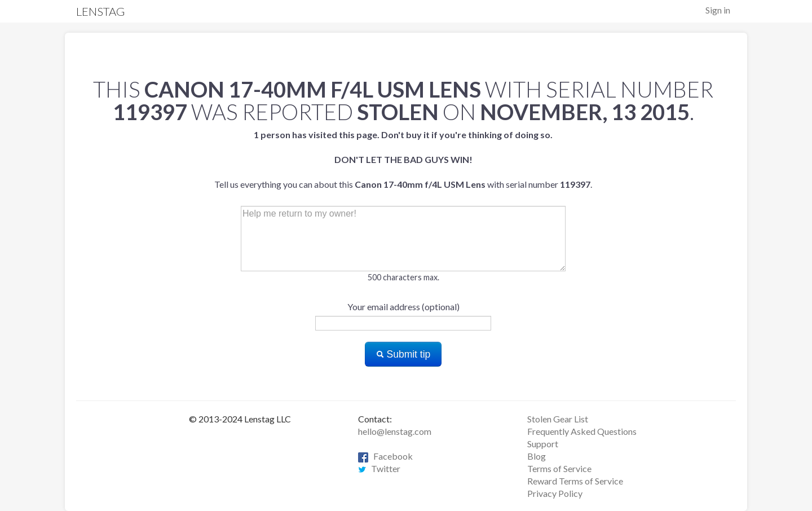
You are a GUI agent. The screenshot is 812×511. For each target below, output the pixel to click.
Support (543, 444)
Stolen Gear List (558, 419)
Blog (537, 456)
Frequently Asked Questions (582, 431)
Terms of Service (559, 468)
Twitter (379, 468)
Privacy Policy (555, 493)
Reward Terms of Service (575, 481)
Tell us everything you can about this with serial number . (403, 159)
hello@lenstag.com (395, 431)
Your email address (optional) (403, 307)
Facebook (385, 456)
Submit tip (403, 354)
